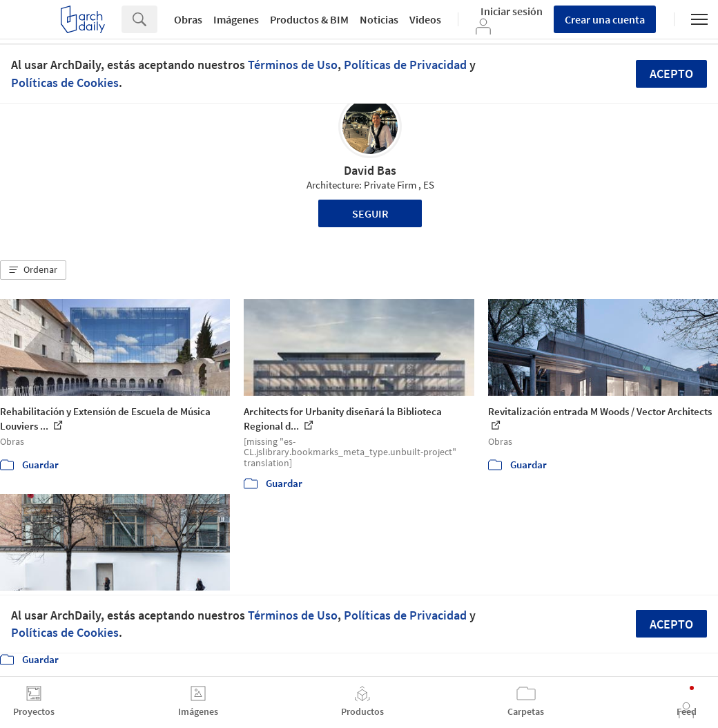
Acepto (671, 74)
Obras (188, 19)
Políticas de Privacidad (405, 65)
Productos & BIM (309, 19)
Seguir (370, 213)
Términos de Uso (293, 65)
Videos (425, 19)
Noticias (379, 19)
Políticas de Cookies (65, 83)
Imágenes (236, 19)
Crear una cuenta (605, 19)
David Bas (370, 170)
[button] (33, 270)
